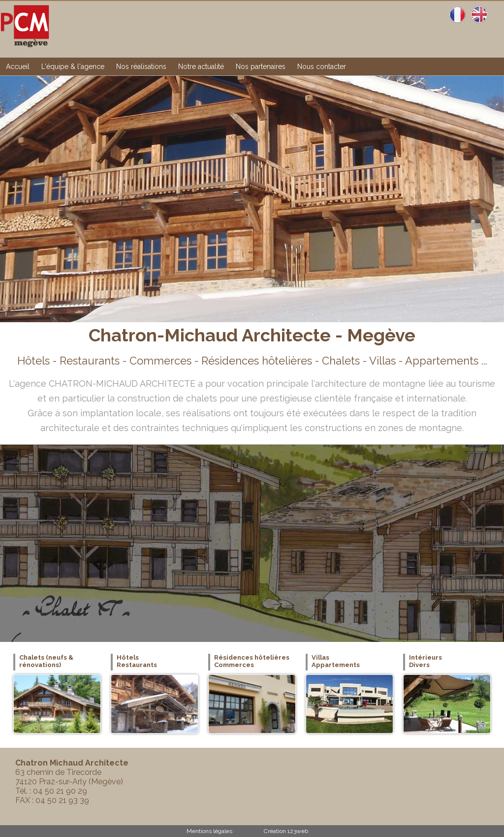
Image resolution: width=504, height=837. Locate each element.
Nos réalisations (141, 67)
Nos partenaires (261, 67)
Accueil (18, 67)
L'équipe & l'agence (73, 67)
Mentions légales (209, 831)
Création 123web (286, 831)
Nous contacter (322, 67)
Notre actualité (201, 67)
